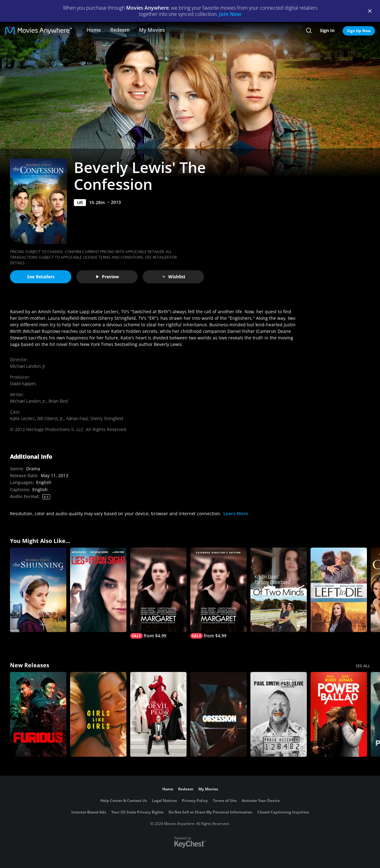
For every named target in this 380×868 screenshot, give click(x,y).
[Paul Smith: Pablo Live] (279, 714)
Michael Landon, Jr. (28, 366)
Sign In (327, 30)
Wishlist (173, 277)
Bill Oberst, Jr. (50, 418)
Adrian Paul (77, 418)
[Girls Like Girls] (98, 714)
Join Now (230, 14)
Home (94, 30)
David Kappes (23, 384)
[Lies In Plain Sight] (98, 590)
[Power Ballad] (339, 714)
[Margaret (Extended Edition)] (218, 593)
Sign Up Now (359, 31)
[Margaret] (158, 593)
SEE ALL (363, 666)
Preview (107, 277)
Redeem (120, 30)
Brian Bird (58, 401)
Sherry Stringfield (107, 418)
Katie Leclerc (22, 418)
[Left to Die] (339, 590)
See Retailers (41, 277)
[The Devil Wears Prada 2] (158, 714)
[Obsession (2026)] (218, 714)
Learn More (236, 513)
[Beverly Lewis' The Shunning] (38, 590)
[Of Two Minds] (279, 590)
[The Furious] (38, 714)
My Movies (152, 30)
